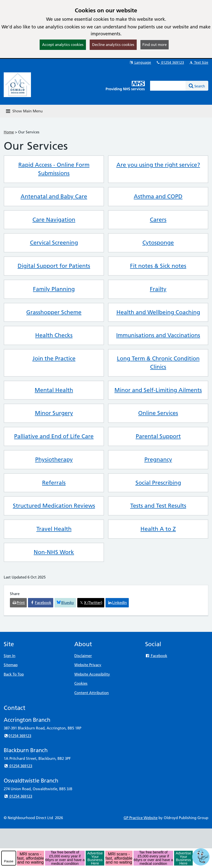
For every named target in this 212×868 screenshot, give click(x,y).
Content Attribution (92, 693)
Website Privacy (88, 665)
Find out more (155, 45)
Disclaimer (83, 656)
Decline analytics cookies (113, 45)
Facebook (156, 656)
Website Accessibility (92, 674)
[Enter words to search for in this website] (168, 86)
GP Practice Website (141, 818)
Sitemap (11, 665)
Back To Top (14, 674)
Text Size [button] (199, 62)
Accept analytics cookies (63, 45)
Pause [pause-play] (9, 861)
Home (9, 132)
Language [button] (140, 62)
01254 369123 (170, 62)
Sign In (10, 656)
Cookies (81, 683)
